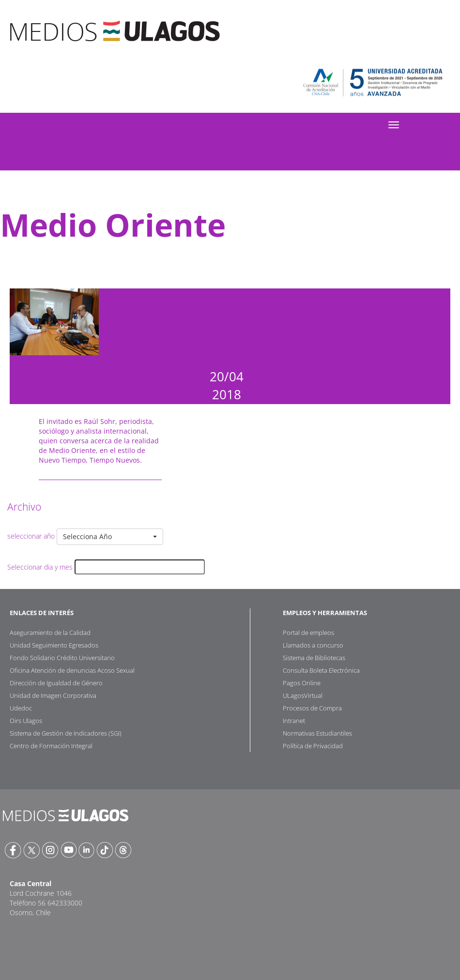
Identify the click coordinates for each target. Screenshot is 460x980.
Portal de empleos (308, 633)
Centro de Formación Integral (51, 746)
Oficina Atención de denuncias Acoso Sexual (72, 670)
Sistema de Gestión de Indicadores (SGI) (66, 733)
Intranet (294, 721)
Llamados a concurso (313, 645)
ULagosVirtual (303, 695)
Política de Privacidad (313, 746)
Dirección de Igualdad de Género (56, 683)
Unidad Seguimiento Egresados (54, 645)
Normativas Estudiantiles (317, 733)
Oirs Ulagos (26, 721)
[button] (110, 537)
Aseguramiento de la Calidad (50, 633)
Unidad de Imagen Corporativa (53, 695)
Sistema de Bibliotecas (314, 658)
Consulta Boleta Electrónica (321, 670)
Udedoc (21, 708)
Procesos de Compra (312, 708)
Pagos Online (302, 683)
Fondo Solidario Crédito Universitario (62, 658)
